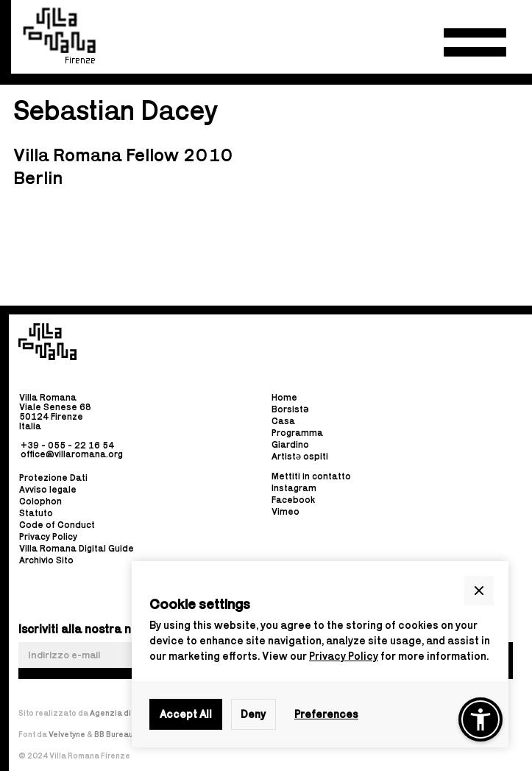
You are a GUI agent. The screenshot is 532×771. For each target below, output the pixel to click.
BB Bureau (114, 734)
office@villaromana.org (72, 454)
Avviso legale (48, 489)
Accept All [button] (186, 714)
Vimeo (285, 512)
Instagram (294, 489)
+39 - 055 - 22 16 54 (67, 444)
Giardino (290, 445)
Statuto (36, 513)
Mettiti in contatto (311, 477)
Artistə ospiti (300, 457)
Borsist (290, 410)
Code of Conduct (57, 525)
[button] (475, 42)
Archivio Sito (46, 560)
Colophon (40, 501)
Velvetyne (68, 734)
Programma (297, 433)
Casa (283, 422)
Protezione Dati (53, 478)
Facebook (293, 500)
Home (284, 398)
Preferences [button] (326, 714)
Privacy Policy (344, 656)
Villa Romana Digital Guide (77, 548)
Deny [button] (253, 714)
